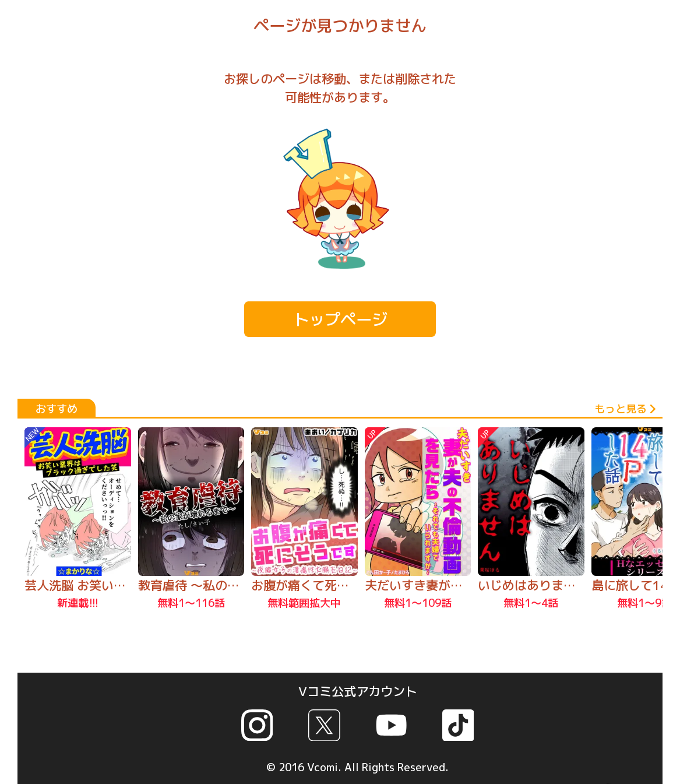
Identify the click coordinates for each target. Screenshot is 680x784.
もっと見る (625, 409)
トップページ (340, 319)
